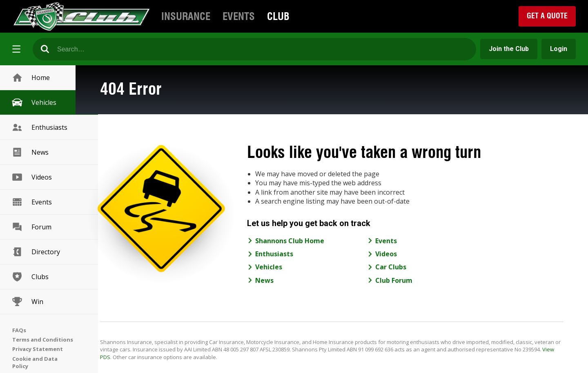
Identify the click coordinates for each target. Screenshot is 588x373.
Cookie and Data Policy (35, 362)
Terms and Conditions (43, 340)
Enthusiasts (39, 127)
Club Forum (417, 280)
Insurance (186, 16)
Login (559, 49)
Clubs (30, 277)
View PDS (162, 357)
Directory (36, 252)
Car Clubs (414, 267)
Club (278, 16)
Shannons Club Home (312, 241)
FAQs (19, 330)
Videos (31, 177)
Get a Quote (547, 16)
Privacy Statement (38, 349)
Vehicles (34, 102)
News (30, 152)
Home (30, 78)
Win (27, 302)
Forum (31, 227)
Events (239, 16)
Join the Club (509, 49)
